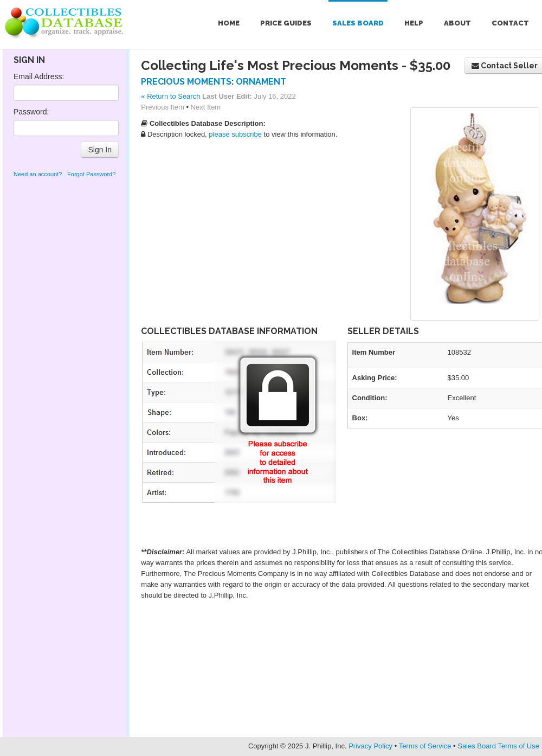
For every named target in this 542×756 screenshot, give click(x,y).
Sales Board (358, 23)
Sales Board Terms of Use (498, 746)
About (457, 23)
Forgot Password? (91, 174)
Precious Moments (186, 82)
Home (229, 23)
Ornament (261, 82)
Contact (510, 23)
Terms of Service (425, 746)
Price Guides (286, 23)
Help (414, 23)
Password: (31, 112)
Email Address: (39, 76)
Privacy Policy (370, 746)
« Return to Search (170, 96)
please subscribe (235, 134)
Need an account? (38, 174)
